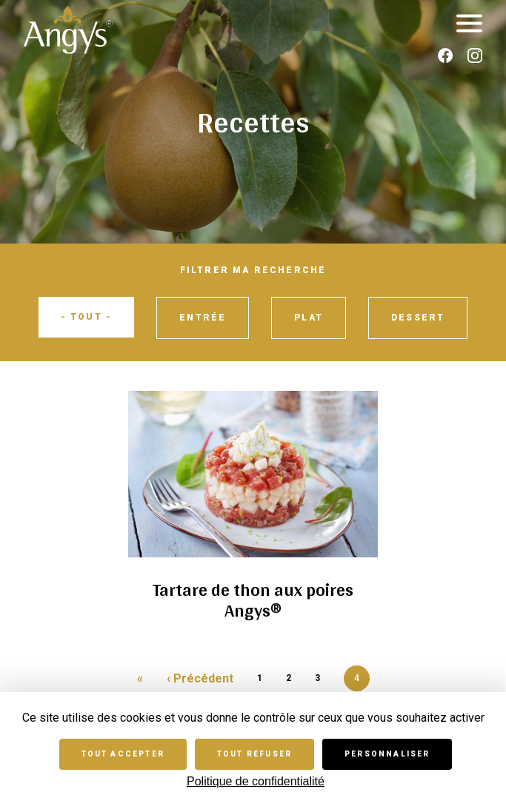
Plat (309, 318)
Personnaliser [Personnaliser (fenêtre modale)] (387, 754)
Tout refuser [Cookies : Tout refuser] (254, 754)
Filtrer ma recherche (253, 270)
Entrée (203, 318)
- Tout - (86, 317)
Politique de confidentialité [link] (256, 781)
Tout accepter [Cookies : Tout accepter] (123, 754)
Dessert (418, 318)
